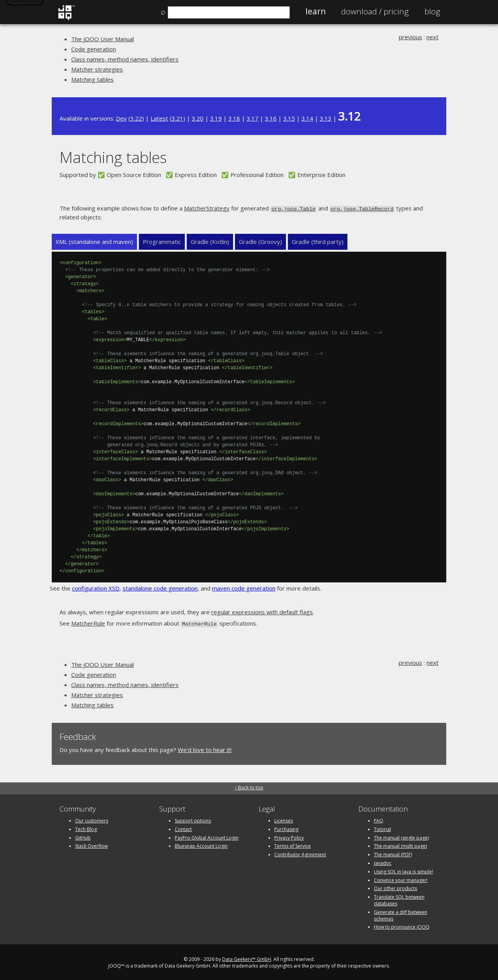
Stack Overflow (91, 845)
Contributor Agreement (300, 853)
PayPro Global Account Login (207, 836)
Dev (121, 118)
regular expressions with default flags (262, 612)
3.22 (136, 118)
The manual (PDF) (393, 853)
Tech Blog (86, 828)
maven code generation (244, 588)
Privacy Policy (289, 836)
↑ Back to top (249, 786)
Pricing (375, 11)
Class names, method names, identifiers (125, 59)
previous (410, 37)
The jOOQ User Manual (103, 39)
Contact (183, 828)
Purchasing (286, 828)
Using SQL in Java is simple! (403, 870)
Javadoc (383, 862)
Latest (159, 118)
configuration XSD (96, 588)
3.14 (307, 118)
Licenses (284, 819)
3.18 (234, 118)
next (432, 37)
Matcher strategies (97, 69)
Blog (432, 11)
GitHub (83, 836)
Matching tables (92, 79)
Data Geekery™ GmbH (247, 958)
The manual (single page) (401, 836)
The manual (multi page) (400, 845)
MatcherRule (88, 622)
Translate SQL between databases (399, 899)
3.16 (271, 118)
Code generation (94, 49)
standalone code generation (160, 588)
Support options (193, 819)
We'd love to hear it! (205, 749)
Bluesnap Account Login (201, 845)
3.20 (198, 118)
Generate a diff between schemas (401, 914)
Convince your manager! (401, 879)
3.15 (289, 118)
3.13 (326, 118)
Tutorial (382, 828)
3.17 (253, 118)
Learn (316, 11)
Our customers (92, 819)
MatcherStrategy (207, 208)
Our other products (395, 887)
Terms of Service (293, 845)
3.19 (216, 118)
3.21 (177, 118)
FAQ (379, 819)
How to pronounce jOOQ (402, 926)
